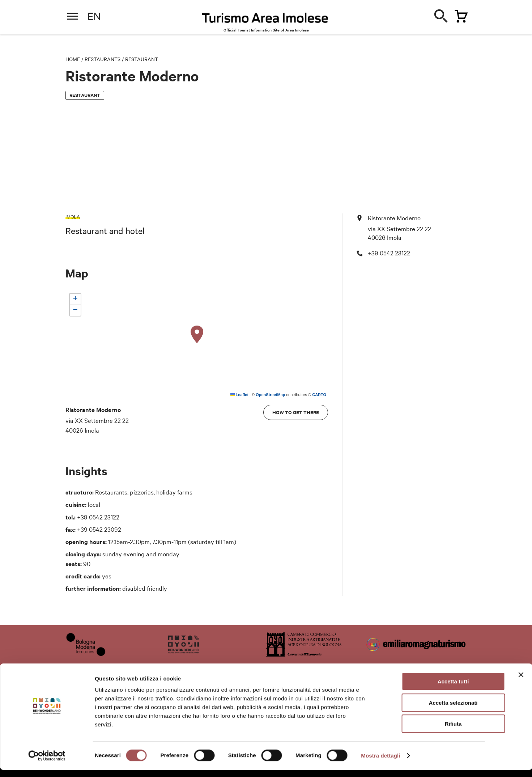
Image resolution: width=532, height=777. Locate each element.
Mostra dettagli (380, 763)
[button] (197, 335)
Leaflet (240, 395)
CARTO (319, 395)
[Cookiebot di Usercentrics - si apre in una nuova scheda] (47, 763)
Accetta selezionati (453, 710)
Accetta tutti (453, 689)
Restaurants (103, 59)
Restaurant (142, 59)
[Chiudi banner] (521, 682)
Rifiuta (453, 731)
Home (73, 59)
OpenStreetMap (270, 395)
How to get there (296, 412)
